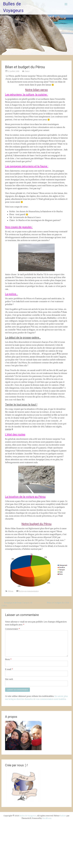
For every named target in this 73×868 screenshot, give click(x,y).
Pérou (11, 591)
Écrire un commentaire (29, 591)
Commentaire (13, 629)
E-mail (9, 669)
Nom (8, 659)
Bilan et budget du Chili (59, 603)
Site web (9, 679)
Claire (27, 71)
